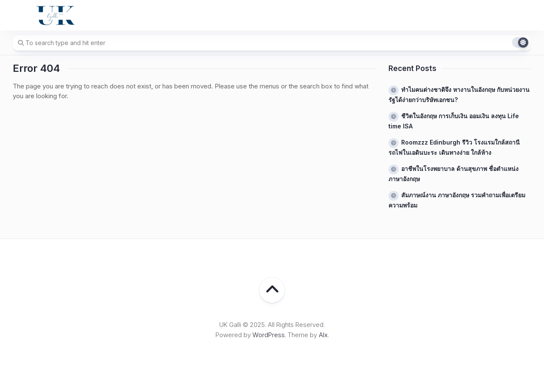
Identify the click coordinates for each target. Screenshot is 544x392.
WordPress (269, 335)
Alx (323, 335)
